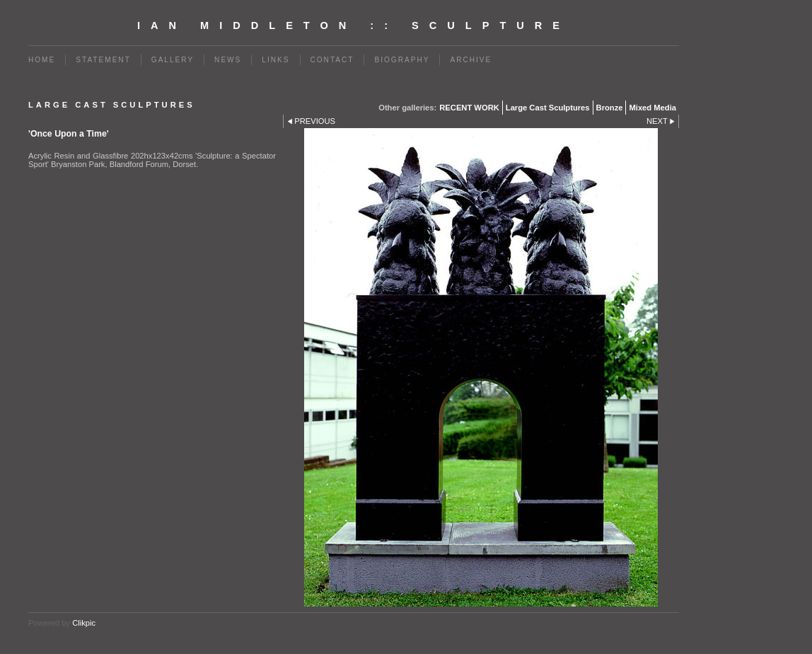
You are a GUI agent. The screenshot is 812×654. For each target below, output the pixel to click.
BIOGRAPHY (402, 60)
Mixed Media (652, 108)
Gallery (173, 60)
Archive (471, 60)
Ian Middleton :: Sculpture (354, 25)
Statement (103, 60)
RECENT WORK (469, 108)
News (228, 60)
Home (42, 60)
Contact (332, 60)
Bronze (610, 108)
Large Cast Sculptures (548, 108)
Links (275, 60)
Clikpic (84, 623)
